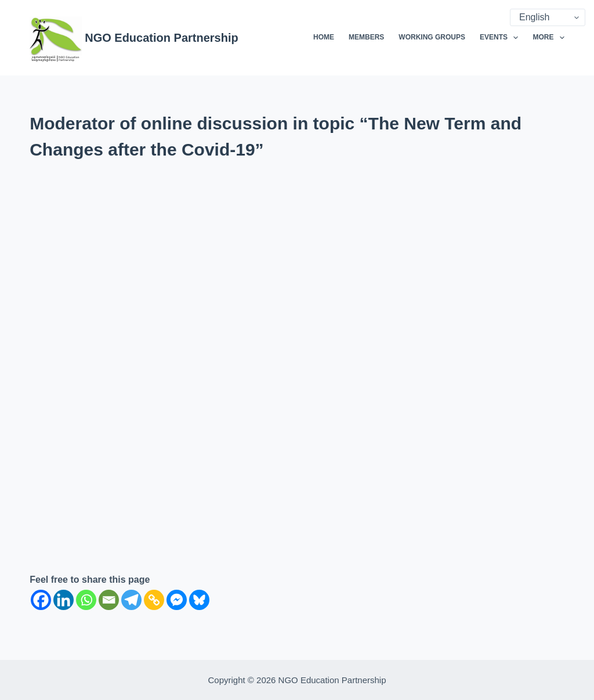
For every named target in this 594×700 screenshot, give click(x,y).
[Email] (109, 600)
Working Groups (432, 37)
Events (501, 38)
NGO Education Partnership (161, 38)
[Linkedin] (64, 600)
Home (324, 37)
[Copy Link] (154, 600)
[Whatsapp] (86, 600)
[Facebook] (41, 600)
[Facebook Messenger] (177, 600)
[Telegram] (131, 600)
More (548, 38)
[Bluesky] (199, 600)
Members (366, 37)
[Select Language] (548, 17)
